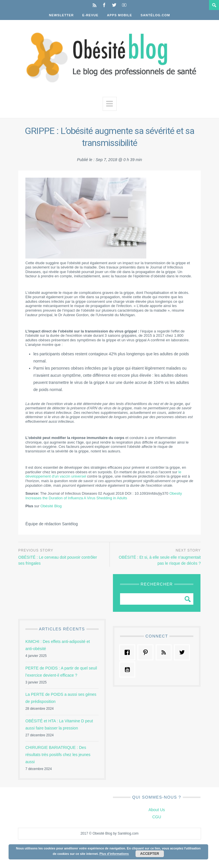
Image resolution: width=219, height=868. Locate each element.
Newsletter (61, 15)
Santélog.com (155, 15)
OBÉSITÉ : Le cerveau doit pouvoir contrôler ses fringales (58, 560)
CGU (157, 817)
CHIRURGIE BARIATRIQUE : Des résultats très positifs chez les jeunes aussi (58, 755)
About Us (157, 810)
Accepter (150, 854)
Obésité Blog (51, 506)
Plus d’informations (114, 854)
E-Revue (91, 15)
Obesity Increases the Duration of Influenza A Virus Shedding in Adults (104, 496)
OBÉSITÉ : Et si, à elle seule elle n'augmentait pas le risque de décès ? (160, 560)
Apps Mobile (119, 15)
